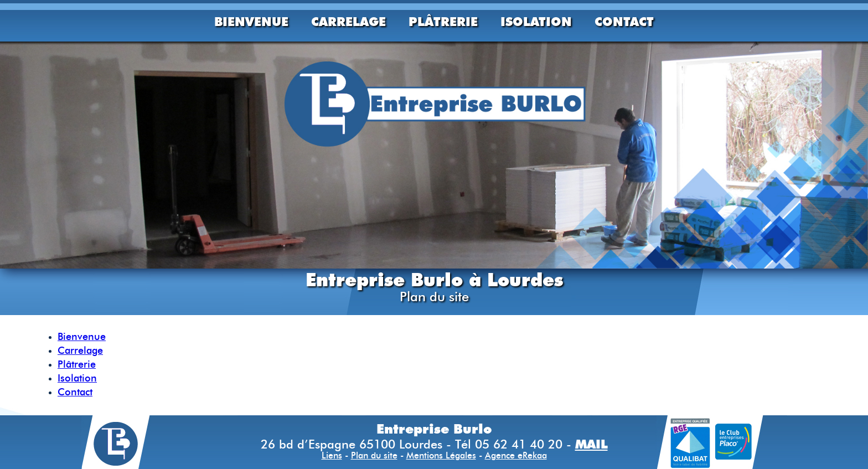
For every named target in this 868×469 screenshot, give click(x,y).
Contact (624, 22)
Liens (332, 456)
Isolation (536, 22)
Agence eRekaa (516, 456)
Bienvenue (251, 22)
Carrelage (348, 22)
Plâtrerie (443, 22)
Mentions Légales (441, 456)
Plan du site (374, 456)
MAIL (591, 444)
